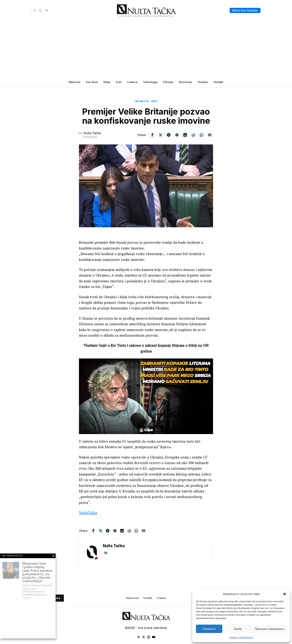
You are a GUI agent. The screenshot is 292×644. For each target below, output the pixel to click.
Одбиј (238, 629)
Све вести (142, 101)
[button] (285, 594)
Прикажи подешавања (269, 629)
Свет (154, 101)
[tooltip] (152, 135)
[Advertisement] (146, 49)
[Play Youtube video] (146, 396)
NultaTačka (88, 513)
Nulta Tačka (92, 133)
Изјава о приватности (241, 637)
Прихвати (209, 629)
